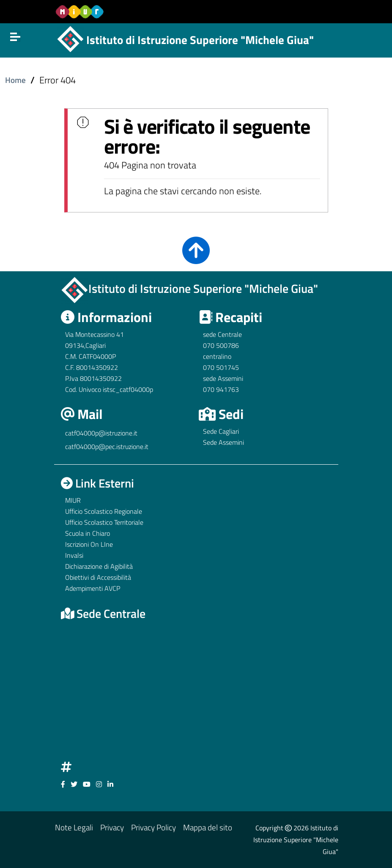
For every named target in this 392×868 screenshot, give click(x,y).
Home (15, 80)
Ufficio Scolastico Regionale (104, 511)
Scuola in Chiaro (88, 533)
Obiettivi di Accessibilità (98, 577)
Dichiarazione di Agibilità (99, 566)
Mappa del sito (208, 827)
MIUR (73, 500)
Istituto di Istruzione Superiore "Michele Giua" (200, 40)
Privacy (112, 827)
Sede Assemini (223, 442)
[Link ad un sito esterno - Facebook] (63, 784)
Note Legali (74, 827)
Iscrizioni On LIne (89, 544)
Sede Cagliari (221, 431)
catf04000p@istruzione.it (101, 433)
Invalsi (74, 555)
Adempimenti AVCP (93, 588)
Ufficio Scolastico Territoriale (104, 522)
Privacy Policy (154, 827)
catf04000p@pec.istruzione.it (107, 446)
